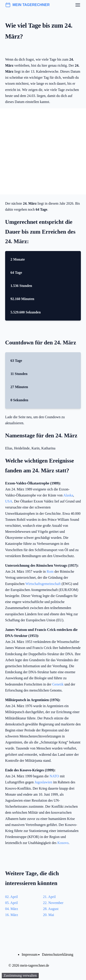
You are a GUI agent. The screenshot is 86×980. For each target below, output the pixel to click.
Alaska (68, 495)
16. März (12, 915)
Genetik (58, 684)
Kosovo (63, 843)
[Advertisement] (43, 151)
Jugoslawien (43, 782)
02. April (11, 897)
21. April (49, 897)
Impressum (30, 954)
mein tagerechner (27, 5)
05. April (11, 903)
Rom (50, 571)
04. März (12, 909)
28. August (51, 909)
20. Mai (49, 915)
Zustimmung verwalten (20, 975)
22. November (53, 903)
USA (9, 501)
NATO (54, 776)
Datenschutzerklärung (57, 954)
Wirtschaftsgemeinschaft (43, 584)
